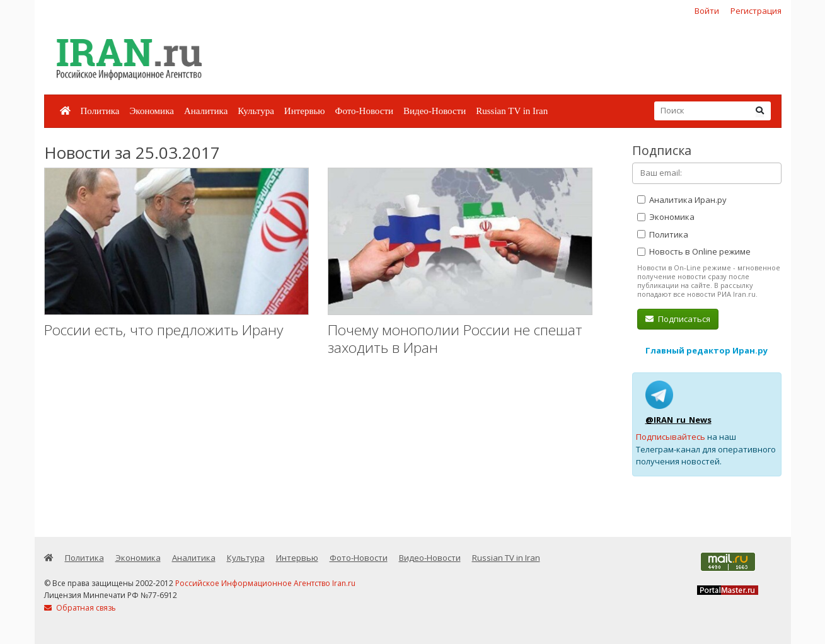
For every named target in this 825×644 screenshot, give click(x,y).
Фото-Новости (364, 111)
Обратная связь (80, 608)
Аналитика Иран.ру (682, 200)
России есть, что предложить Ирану (164, 330)
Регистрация (756, 11)
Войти (707, 11)
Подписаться (678, 319)
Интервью (305, 111)
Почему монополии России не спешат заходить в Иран (455, 339)
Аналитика (206, 111)
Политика (100, 111)
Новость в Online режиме (694, 251)
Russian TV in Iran (512, 111)
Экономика (151, 111)
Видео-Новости (435, 111)
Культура (256, 111)
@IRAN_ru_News (678, 420)
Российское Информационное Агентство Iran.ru (265, 583)
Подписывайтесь (671, 437)
